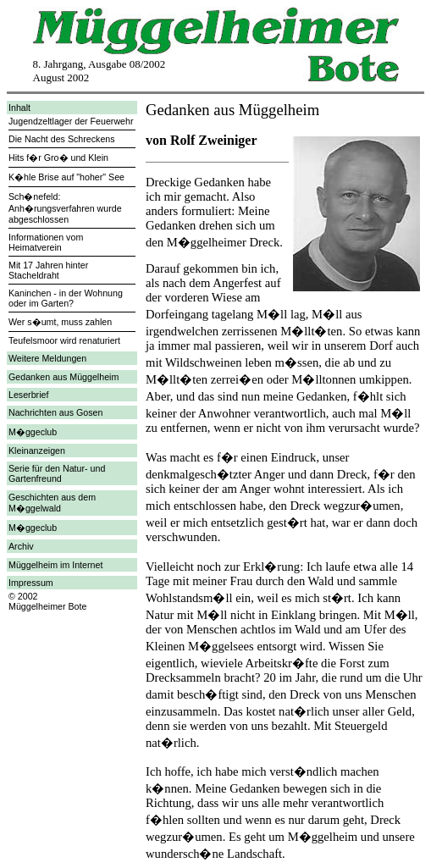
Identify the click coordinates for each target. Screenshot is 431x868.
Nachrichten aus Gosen (55, 412)
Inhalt (19, 108)
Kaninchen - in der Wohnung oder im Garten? (66, 298)
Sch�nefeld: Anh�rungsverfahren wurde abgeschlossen (65, 208)
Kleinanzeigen (37, 451)
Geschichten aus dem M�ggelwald (52, 503)
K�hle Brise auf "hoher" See (66, 177)
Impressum (31, 583)
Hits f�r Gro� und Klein (58, 158)
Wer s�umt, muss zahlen (60, 322)
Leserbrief (28, 395)
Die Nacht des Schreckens (62, 139)
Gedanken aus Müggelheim (64, 377)
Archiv (21, 546)
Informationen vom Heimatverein (46, 242)
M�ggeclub (33, 432)
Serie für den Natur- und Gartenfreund (57, 473)
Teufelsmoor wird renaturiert (64, 340)
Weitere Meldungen (47, 358)
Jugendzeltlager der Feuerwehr (71, 121)
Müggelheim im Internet (55, 565)
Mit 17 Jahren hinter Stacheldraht (48, 270)
